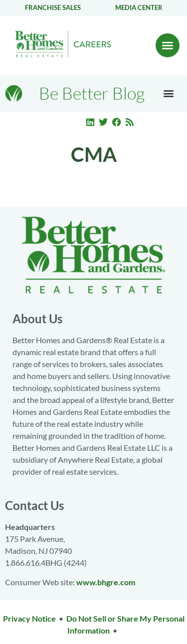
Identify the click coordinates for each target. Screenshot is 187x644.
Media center (139, 7)
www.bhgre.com (106, 582)
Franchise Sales (53, 7)
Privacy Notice (29, 618)
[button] (168, 45)
